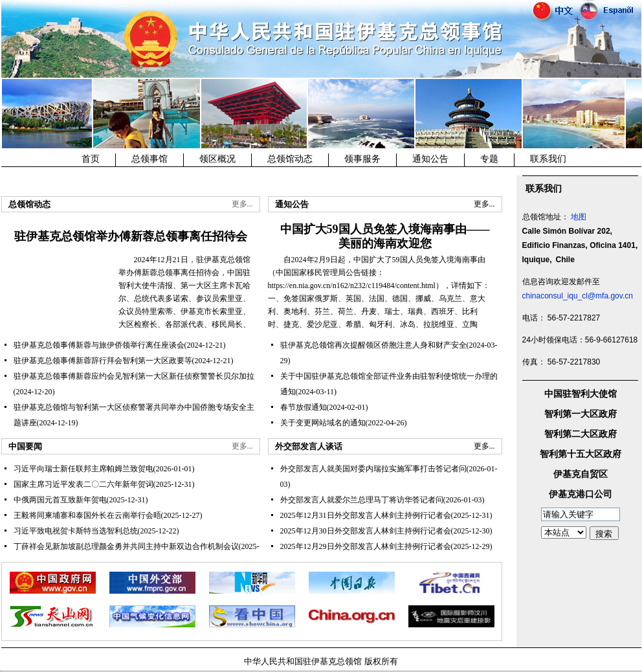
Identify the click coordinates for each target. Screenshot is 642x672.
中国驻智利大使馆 (581, 394)
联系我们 (548, 159)
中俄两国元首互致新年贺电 (60, 500)
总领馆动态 (290, 159)
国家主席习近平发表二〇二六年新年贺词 (83, 484)
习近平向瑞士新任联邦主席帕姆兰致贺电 (83, 469)
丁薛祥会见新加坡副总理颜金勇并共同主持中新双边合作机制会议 (126, 546)
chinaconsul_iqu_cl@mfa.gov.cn (578, 296)
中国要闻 (25, 446)
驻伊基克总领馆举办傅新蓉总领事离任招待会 (131, 236)
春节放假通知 (304, 407)
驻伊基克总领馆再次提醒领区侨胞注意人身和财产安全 (373, 345)
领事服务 (362, 159)
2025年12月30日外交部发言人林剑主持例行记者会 (366, 531)
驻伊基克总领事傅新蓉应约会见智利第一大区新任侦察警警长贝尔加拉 (134, 376)
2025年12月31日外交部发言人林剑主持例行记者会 (366, 515)
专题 (489, 159)
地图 (579, 217)
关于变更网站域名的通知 (323, 423)
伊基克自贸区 (581, 474)
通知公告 (430, 159)
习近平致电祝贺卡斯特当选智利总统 (76, 531)
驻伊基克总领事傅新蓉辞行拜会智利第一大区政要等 (103, 361)
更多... (242, 204)
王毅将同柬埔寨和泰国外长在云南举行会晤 (87, 515)
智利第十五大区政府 (581, 454)
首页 (91, 159)
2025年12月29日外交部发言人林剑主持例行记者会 (366, 546)
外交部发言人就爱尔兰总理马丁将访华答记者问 (362, 500)
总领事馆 (149, 159)
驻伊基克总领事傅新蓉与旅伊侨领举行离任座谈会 (99, 345)
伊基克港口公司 (581, 494)
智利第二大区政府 (581, 434)
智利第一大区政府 (581, 414)
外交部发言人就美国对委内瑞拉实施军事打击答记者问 (373, 469)
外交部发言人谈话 (309, 446)
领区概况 (217, 159)
